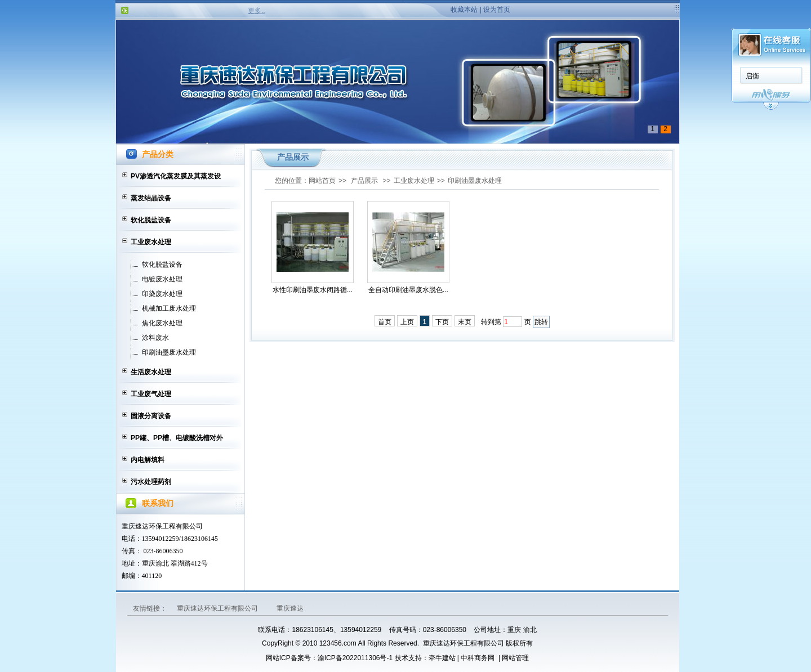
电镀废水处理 (162, 279)
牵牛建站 (442, 658)
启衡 (752, 76)
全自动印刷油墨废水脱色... (408, 290)
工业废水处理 (151, 242)
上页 (407, 322)
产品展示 (364, 181)
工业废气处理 (151, 394)
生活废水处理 (151, 372)
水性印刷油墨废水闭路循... (313, 290)
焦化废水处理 (162, 323)
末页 (465, 322)
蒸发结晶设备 (151, 198)
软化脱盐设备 (151, 220)
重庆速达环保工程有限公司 (218, 608)
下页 (442, 322)
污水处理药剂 (151, 482)
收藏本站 (464, 10)
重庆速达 (290, 608)
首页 (385, 322)
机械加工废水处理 (169, 308)
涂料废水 (155, 338)
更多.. (257, 11)
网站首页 (322, 181)
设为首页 (497, 10)
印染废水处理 (162, 294)
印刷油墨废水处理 (169, 352)
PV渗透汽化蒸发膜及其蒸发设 (176, 176)
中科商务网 (478, 658)
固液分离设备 (151, 416)
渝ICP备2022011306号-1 (355, 658)
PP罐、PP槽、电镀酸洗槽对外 (177, 438)
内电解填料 (148, 460)
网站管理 (515, 658)
